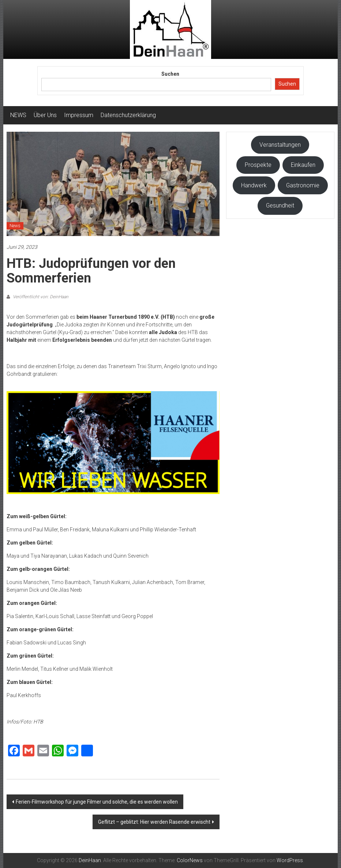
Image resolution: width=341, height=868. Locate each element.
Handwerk (254, 185)
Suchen (170, 74)
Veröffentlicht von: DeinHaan (40, 297)
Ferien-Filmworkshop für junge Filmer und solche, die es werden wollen (97, 802)
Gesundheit (280, 205)
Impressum (79, 115)
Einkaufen (303, 165)
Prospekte (258, 165)
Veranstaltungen (280, 145)
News (15, 226)
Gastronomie (303, 185)
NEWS (18, 115)
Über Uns (45, 115)
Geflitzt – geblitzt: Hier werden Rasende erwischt (154, 822)
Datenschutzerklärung (128, 115)
